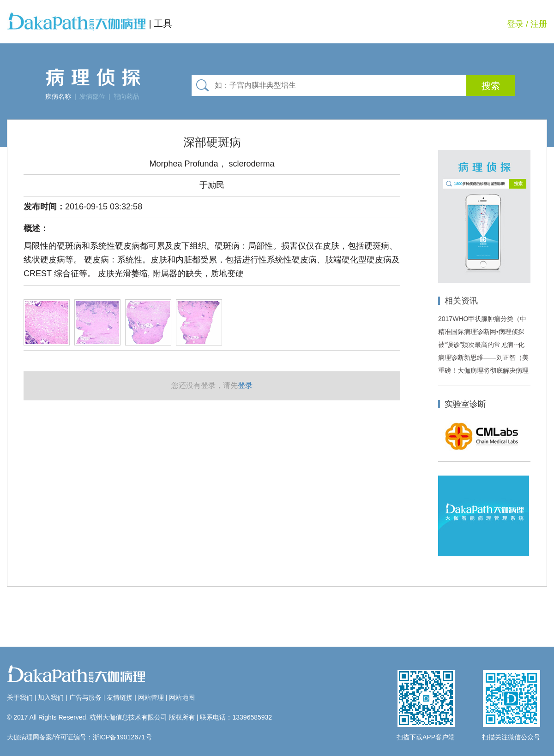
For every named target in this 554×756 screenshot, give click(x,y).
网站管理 (151, 697)
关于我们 (20, 697)
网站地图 (182, 697)
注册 (539, 24)
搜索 (491, 86)
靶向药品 (126, 96)
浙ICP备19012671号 (122, 737)
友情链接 (120, 697)
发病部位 (92, 96)
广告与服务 (85, 697)
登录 (515, 24)
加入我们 (51, 697)
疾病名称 (58, 96)
